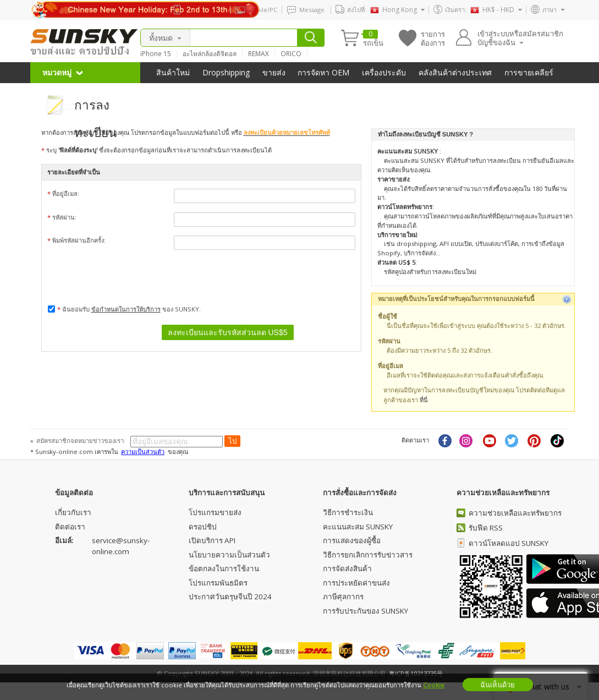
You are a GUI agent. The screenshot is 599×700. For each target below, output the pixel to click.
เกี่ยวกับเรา (73, 512)
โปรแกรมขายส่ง (215, 512)
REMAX (259, 53)
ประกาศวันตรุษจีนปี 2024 (230, 597)
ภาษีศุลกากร (343, 597)
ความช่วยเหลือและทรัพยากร (515, 513)
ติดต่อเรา (70, 527)
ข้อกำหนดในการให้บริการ (126, 309)
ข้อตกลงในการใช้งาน (224, 568)
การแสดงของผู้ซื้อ (352, 540)
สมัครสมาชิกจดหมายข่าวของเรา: (82, 441)
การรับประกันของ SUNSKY (366, 611)
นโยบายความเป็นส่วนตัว (229, 555)
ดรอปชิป (203, 527)
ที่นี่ (424, 400)
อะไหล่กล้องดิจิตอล (210, 53)
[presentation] (257, 275)
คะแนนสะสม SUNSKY (358, 527)
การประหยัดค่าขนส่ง (356, 583)
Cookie (434, 685)
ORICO (291, 53)
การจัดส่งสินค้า (347, 568)
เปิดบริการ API (212, 540)
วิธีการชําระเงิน (348, 512)
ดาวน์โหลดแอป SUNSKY (509, 543)
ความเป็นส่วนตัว (143, 452)
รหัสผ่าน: (201, 220)
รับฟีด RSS (486, 528)
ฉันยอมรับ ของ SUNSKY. (124, 309)
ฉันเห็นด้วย (498, 685)
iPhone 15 (156, 53)
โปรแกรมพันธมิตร (218, 583)
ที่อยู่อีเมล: (201, 196)
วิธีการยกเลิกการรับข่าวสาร (368, 555)
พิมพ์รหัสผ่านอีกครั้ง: (201, 243)
